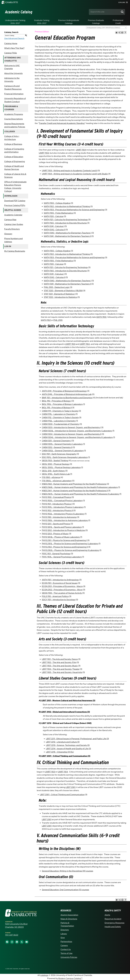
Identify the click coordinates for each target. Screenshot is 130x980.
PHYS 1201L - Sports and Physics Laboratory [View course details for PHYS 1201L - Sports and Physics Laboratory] (62, 527)
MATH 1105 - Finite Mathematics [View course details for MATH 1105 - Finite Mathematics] (58, 213)
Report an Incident (113, 919)
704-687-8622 (12, 935)
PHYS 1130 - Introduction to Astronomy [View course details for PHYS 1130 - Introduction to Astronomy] (59, 517)
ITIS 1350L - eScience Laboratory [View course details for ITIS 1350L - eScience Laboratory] (57, 481)
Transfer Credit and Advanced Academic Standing (62, 123)
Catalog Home (11, 44)
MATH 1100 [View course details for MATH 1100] (101, 317)
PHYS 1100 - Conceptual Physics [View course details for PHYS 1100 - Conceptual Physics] (56, 497)
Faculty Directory (12, 229)
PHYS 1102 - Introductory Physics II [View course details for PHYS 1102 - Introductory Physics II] (57, 511)
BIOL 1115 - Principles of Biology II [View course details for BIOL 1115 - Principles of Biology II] (57, 408)
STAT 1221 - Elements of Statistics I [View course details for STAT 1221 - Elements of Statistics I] (59, 294)
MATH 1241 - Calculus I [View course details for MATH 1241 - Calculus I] (54, 226)
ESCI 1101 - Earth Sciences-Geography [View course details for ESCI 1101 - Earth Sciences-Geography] (59, 454)
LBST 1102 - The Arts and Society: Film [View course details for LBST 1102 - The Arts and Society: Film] (59, 662)
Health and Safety (113, 927)
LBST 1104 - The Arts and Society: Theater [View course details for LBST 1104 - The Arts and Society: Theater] (61, 669)
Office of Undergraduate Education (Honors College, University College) (15, 187)
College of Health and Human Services (14, 168)
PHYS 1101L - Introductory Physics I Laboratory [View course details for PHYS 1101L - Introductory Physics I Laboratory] (63, 507)
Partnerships (66, 942)
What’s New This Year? (14, 48)
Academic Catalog (19, 12)
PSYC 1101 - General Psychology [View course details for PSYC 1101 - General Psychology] (56, 554)
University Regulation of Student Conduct (15, 100)
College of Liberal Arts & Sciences (15, 176)
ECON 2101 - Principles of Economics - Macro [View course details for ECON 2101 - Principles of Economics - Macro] (62, 586)
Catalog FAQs (11, 53)
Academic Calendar (13, 215)
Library (64, 934)
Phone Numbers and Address (13, 240)
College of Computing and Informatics (14, 151)
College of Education (14, 157)
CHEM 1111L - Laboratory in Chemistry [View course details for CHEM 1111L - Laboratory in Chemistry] (58, 414)
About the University (13, 73)
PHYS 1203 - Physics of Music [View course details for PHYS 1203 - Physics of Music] (55, 534)
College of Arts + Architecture (12, 138)
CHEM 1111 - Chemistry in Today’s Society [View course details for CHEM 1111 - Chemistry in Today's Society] (60, 411)
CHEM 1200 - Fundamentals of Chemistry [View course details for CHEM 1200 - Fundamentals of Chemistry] (60, 424)
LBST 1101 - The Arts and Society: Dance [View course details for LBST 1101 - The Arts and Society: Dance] (60, 659)
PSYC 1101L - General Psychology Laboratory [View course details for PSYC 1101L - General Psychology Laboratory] (62, 557)
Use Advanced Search (14, 38)
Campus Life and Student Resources (13, 88)
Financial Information (14, 94)
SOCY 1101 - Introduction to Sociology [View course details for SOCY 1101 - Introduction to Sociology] (59, 600)
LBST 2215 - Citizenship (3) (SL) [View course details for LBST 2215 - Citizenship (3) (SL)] (60, 752)
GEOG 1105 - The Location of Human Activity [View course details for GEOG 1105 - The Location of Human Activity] (62, 593)
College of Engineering (15, 161)
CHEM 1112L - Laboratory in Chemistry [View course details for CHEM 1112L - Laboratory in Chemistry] (59, 421)
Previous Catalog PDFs (15, 205)
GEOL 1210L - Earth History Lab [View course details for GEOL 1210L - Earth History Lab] (56, 474)
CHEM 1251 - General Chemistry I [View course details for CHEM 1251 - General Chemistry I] (57, 441)
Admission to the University (12, 80)
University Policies (69, 957)
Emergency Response (115, 923)
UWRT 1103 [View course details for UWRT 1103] (44, 153)
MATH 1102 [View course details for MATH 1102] (46, 320)
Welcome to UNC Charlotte (12, 67)
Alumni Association (69, 915)
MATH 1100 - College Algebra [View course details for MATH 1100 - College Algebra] (57, 203)
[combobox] (106, 28)
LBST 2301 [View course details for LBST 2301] (71, 787)
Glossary (8, 234)
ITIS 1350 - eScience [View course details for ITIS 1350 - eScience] (51, 477)
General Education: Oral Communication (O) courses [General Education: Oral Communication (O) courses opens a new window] (65, 890)
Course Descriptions (14, 119)
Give (63, 938)
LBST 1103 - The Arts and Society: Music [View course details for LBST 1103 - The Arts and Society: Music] (60, 666)
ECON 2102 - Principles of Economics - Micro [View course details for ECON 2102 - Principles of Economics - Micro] (62, 590)
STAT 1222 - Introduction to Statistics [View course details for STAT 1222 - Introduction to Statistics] (60, 297)
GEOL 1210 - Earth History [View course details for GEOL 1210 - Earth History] (53, 471)
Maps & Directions (69, 919)
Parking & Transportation (67, 924)
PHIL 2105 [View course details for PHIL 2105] (58, 320)
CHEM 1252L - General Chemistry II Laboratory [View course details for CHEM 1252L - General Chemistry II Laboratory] (63, 451)
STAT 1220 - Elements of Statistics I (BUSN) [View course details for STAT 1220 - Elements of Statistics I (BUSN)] (63, 291)
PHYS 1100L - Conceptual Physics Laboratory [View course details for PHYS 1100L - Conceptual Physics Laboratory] (62, 501)
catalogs (44, 975)
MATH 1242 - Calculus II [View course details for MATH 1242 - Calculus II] (54, 230)
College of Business (13, 144)
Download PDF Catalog (15, 201)
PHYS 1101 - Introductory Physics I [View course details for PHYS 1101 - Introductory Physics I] (57, 504)
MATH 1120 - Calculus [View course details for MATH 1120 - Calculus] (54, 216)
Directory (65, 930)
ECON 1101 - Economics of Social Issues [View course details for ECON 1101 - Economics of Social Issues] (60, 583)
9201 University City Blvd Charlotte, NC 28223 (16, 926)
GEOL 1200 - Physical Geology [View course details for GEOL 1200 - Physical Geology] (56, 464)
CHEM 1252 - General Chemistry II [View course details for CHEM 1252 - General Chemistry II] (57, 447)
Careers (64, 946)
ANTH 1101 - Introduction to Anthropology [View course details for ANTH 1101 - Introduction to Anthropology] (60, 580)
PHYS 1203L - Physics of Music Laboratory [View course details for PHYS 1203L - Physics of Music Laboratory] (61, 537)
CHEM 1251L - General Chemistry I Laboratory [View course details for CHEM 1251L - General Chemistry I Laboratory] (62, 444)
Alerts (107, 915)
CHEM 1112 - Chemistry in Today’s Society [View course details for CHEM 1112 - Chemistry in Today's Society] (60, 418)
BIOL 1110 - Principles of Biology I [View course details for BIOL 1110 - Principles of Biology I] (57, 401)
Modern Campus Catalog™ (70, 978)
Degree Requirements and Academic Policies (15, 125)
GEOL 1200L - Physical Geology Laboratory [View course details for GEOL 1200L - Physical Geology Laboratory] (61, 467)
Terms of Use (66, 953)
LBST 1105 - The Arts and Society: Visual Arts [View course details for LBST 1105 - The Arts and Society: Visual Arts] (62, 672)
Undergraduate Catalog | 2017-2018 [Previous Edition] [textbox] (103, 28)
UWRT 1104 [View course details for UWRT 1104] (81, 150)
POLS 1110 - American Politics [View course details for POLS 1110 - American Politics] (55, 596)
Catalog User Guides (14, 224)
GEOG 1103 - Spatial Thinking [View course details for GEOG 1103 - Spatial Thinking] (55, 461)
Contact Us (66, 949)
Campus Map (10, 220)
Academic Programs (14, 114)
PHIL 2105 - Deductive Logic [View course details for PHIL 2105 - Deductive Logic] (57, 287)
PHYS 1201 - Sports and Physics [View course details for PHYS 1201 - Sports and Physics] (56, 524)
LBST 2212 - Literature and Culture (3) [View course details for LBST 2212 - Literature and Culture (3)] (63, 742)
